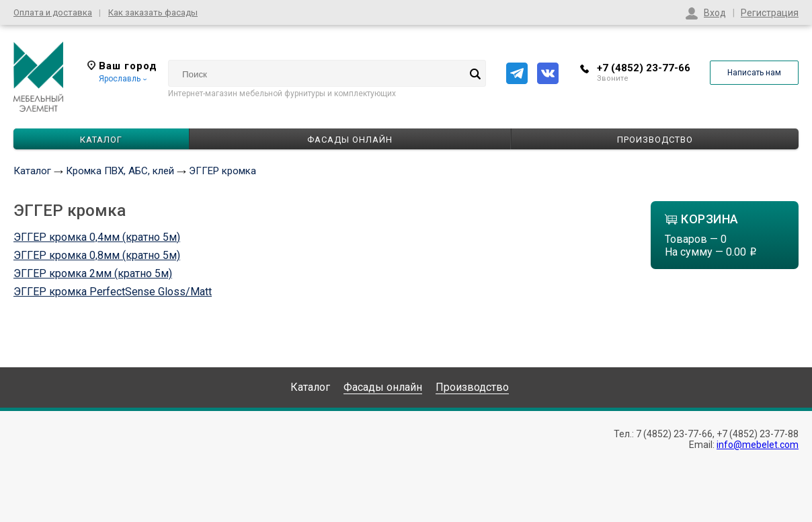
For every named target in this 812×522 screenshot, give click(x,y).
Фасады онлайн (350, 140)
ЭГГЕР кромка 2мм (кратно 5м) (93, 273)
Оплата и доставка (53, 12)
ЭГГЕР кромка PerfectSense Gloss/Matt (113, 292)
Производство (655, 140)
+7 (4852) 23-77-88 (758, 434)
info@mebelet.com (758, 445)
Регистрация (770, 13)
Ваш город (122, 66)
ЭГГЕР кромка (222, 171)
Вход (715, 13)
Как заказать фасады (153, 12)
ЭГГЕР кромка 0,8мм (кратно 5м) (97, 255)
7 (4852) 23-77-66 (674, 434)
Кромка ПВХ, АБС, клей (120, 171)
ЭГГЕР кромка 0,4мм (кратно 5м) (97, 237)
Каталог (32, 171)
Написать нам (754, 73)
